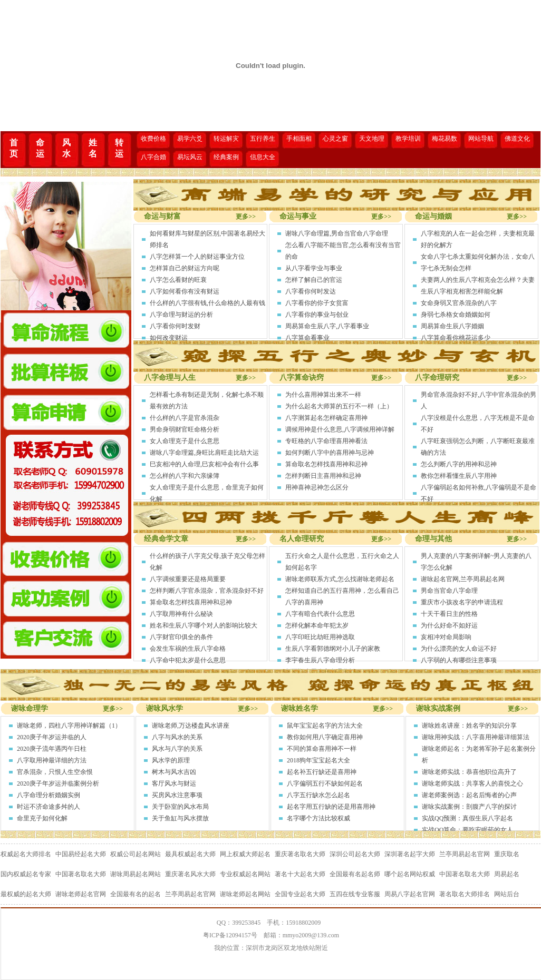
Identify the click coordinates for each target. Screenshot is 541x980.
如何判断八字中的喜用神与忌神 (330, 453)
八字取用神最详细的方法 (52, 760)
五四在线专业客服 (355, 894)
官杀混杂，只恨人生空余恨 (55, 772)
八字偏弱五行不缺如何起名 (325, 783)
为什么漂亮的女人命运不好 (459, 649)
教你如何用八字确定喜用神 (325, 737)
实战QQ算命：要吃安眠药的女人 (467, 830)
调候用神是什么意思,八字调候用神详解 (340, 429)
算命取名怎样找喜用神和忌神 (326, 464)
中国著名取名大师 (81, 874)
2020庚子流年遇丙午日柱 (52, 749)
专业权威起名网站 (245, 874)
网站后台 (507, 894)
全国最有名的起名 (136, 894)
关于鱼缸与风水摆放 (180, 818)
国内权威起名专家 (26, 874)
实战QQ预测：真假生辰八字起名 (467, 818)
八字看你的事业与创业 (317, 315)
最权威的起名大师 (26, 894)
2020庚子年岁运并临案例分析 (58, 783)
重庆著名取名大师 (300, 854)
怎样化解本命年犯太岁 (317, 625)
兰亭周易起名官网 (465, 854)
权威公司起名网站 (136, 854)
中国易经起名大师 (81, 854)
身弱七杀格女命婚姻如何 (456, 315)
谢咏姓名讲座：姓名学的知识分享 (469, 726)
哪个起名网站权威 (410, 874)
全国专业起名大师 (300, 894)
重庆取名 (507, 854)
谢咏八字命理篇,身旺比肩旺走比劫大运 (204, 453)
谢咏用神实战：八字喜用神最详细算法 (476, 737)
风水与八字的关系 (177, 749)
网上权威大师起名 (245, 854)
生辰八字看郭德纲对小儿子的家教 (333, 649)
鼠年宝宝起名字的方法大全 (325, 726)
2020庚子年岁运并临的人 (52, 737)
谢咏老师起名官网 (81, 894)
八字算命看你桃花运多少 (456, 338)
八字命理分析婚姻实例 (49, 795)
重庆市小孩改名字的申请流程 (462, 602)
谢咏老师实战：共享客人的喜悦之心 (472, 783)
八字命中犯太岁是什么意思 (188, 660)
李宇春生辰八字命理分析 (320, 660)
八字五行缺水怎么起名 (318, 795)
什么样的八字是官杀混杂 (185, 418)
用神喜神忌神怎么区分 (317, 487)
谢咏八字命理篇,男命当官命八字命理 (337, 233)
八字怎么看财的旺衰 (178, 280)
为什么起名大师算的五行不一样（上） (339, 406)
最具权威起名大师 (190, 854)
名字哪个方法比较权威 (318, 818)
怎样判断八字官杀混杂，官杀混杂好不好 (207, 591)
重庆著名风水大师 (190, 874)
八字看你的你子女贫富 (317, 303)
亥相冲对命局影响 (446, 637)
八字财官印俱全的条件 (181, 637)
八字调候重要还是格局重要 (188, 579)
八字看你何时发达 (311, 291)
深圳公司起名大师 (355, 854)
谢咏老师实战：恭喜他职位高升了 (469, 772)
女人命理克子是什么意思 (185, 441)
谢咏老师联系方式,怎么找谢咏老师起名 (340, 579)
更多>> (246, 217)
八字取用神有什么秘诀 (181, 614)
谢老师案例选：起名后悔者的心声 (469, 795)
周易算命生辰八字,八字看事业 (327, 326)
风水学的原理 (171, 760)
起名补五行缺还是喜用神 (322, 772)
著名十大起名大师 (300, 874)
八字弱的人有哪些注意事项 (459, 660)
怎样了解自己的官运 (314, 280)
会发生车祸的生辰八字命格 (188, 649)
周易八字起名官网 (410, 894)
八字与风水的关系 (177, 737)
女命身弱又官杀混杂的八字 (459, 303)
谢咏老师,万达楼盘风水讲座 (191, 726)
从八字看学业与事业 (314, 268)
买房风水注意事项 (177, 795)
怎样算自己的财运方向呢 (185, 268)
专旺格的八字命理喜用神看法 (326, 441)
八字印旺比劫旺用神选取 (320, 637)
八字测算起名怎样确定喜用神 (326, 418)
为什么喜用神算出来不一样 (323, 395)
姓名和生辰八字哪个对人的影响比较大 (204, 625)
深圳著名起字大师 (410, 854)
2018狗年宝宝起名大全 (318, 760)
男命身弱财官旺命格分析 (185, 429)
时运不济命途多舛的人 (49, 807)
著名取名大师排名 (465, 894)
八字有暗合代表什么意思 (320, 614)
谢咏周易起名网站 (136, 874)
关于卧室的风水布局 (180, 807)
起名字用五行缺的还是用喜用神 (331, 807)
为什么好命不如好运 (449, 625)
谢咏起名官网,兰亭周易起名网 (463, 579)
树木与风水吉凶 (174, 772)
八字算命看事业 (307, 338)
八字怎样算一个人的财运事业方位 (197, 257)
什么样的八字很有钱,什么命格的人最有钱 (207, 303)
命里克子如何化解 (42, 818)
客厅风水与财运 (174, 783)
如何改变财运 (169, 338)
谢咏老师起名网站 (245, 894)
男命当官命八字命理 (449, 591)
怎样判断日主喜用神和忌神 (323, 476)
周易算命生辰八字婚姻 (452, 326)
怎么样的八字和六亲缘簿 (185, 476)
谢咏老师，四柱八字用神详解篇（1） (69, 726)
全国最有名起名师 (355, 874)
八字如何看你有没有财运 (185, 291)
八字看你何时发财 (175, 326)
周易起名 (507, 874)
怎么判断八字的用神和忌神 (459, 464)
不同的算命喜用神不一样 (322, 749)
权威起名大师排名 (26, 854)
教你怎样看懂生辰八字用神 (459, 476)
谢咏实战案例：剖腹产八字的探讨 (469, 807)
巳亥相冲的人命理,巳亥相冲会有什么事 (204, 464)
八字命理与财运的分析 (181, 315)
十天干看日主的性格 (449, 614)
